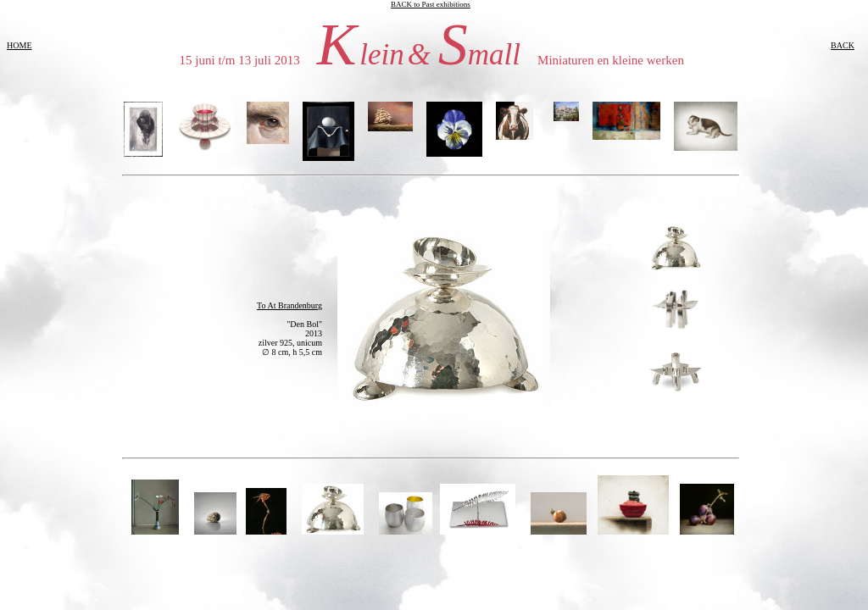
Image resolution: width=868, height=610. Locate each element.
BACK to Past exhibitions (431, 4)
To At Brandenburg (289, 305)
